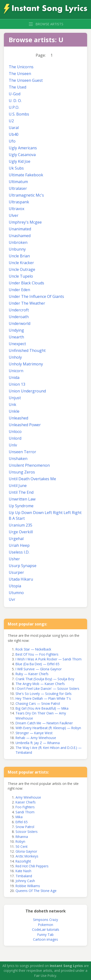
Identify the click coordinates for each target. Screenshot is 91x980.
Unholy (15, 357)
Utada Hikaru (21, 579)
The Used (17, 87)
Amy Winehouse (28, 797)
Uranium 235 (21, 525)
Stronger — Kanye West (34, 733)
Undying (16, 330)
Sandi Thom (25, 812)
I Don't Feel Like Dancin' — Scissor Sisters (47, 689)
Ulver (14, 215)
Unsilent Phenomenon (29, 465)
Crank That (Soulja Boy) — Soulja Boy (45, 679)
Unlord (15, 438)
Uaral (14, 128)
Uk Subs (16, 168)
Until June (18, 486)
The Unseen (20, 74)
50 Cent (21, 846)
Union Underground (27, 391)
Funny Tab (45, 935)
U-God (15, 94)
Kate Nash (23, 871)
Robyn (20, 841)
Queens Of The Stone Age (36, 891)
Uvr (12, 599)
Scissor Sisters (27, 832)
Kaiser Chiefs (26, 802)
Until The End (21, 492)
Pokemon (46, 925)
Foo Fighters (25, 807)
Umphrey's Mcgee (25, 222)
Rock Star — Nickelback (33, 649)
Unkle (14, 411)
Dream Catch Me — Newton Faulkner (44, 723)
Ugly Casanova (22, 155)
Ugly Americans (23, 148)
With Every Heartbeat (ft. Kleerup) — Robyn (48, 728)
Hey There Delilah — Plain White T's (43, 698)
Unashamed (20, 236)
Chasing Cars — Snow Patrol (38, 703)
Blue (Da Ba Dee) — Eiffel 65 (37, 664)
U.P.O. (14, 107)
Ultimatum (18, 182)
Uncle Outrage (22, 269)
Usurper (16, 572)
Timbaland (24, 876)
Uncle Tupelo (21, 276)
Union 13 (17, 384)
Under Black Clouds (26, 283)
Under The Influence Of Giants (36, 296)
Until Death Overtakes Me (32, 479)
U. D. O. (15, 101)
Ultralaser (18, 188)
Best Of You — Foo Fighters (37, 654)
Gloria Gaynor (26, 851)
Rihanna (22, 837)
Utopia (15, 586)
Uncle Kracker (21, 263)
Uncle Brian (19, 256)
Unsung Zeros (22, 472)
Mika (19, 817)
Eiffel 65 (22, 822)
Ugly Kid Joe (20, 161)
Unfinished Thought (27, 350)
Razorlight (23, 861)
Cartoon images (45, 939)
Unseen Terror (22, 452)
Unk (12, 404)
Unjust (15, 398)
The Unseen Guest (26, 80)
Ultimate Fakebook (26, 175)
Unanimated (20, 229)
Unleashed (18, 418)
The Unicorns (21, 67)
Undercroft (19, 310)
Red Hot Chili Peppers (32, 866)
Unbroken (18, 242)
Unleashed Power (25, 425)
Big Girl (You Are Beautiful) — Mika (42, 708)
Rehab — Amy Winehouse (36, 738)
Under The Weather (27, 303)
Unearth (16, 337)
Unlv (13, 445)
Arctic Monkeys (27, 856)
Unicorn (16, 371)
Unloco (15, 432)
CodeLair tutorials (46, 929)
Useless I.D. (19, 552)
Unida (14, 377)
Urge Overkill (21, 532)
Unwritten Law (22, 499)
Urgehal (16, 539)
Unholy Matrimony (26, 364)
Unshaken (18, 459)
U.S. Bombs (19, 114)
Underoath (19, 317)
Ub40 (14, 134)
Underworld (20, 323)
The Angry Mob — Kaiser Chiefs (40, 684)
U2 (11, 121)
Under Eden (19, 290)
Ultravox (17, 209)
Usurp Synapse (23, 566)
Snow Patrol (25, 827)
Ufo (12, 141)
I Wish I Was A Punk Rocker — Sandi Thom (49, 659)
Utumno (16, 593)
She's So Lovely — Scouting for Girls (44, 694)
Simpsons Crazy (45, 920)
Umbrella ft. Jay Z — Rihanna (38, 743)
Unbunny (17, 249)
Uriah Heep (19, 545)
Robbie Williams (28, 886)
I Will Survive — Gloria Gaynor (39, 669)
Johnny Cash (25, 881)
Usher (14, 559)
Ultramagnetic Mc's (26, 195)
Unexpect (17, 344)
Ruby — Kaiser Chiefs (32, 674)
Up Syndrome (21, 506)
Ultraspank (19, 202)
